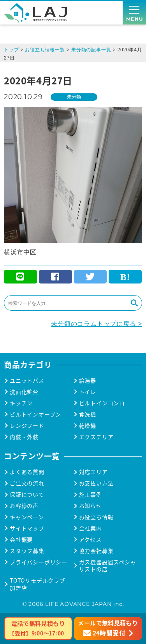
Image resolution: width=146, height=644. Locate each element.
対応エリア (93, 472)
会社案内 (91, 528)
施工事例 (91, 494)
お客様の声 (24, 506)
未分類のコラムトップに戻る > (97, 324)
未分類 (74, 97)
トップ (11, 50)
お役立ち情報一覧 (45, 50)
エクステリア (96, 437)
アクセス (90, 540)
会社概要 (21, 540)
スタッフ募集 (27, 551)
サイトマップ (27, 528)
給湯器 (88, 381)
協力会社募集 (96, 551)
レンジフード (27, 426)
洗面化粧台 (24, 392)
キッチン (21, 403)
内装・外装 (24, 437)
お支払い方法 (96, 483)
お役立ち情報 (96, 517)
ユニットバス (27, 381)
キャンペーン (27, 517)
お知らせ (91, 506)
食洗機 (88, 414)
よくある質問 (27, 472)
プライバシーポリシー (39, 562)
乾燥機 (88, 426)
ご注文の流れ (27, 483)
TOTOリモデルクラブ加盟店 (38, 584)
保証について (27, 494)
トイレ (88, 392)
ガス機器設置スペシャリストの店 (108, 566)
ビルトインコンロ (102, 403)
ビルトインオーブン (35, 414)
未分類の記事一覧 (91, 50)
